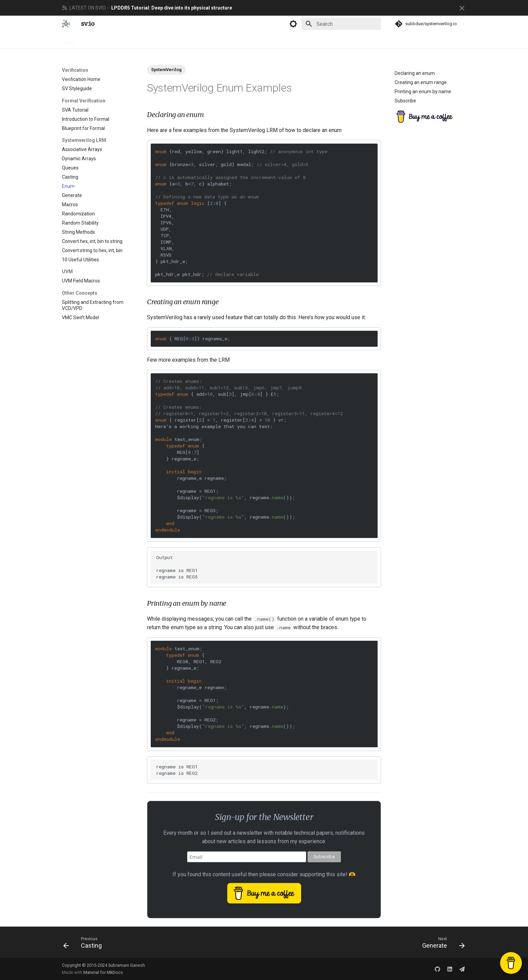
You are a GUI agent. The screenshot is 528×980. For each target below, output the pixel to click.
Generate (72, 195)
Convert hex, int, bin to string (92, 241)
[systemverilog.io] (66, 24)
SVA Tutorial (75, 110)
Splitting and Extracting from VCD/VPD (93, 305)
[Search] (341, 24)
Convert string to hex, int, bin (92, 250)
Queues (70, 168)
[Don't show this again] (462, 8)
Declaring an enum (415, 73)
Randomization (78, 214)
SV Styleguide (77, 88)
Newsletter (187, 40)
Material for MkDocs (103, 972)
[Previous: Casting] (85, 942)
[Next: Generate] (441, 942)
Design (91, 40)
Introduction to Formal (86, 119)
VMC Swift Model (80, 317)
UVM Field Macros (81, 281)
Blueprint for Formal (83, 128)
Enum (68, 186)
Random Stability (80, 223)
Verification (119, 40)
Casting (70, 177)
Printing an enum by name (423, 92)
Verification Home (81, 79)
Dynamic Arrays (79, 159)
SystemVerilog (166, 70)
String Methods (78, 232)
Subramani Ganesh (127, 965)
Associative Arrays (82, 149)
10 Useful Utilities (80, 260)
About (214, 40)
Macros (70, 205)
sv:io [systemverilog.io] (88, 24)
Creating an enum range (421, 82)
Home (68, 40)
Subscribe (405, 101)
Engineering (153, 40)
